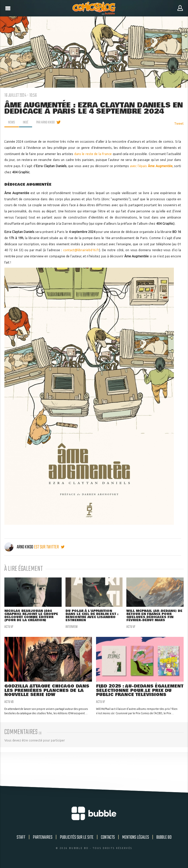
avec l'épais (151, 166)
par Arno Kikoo (45, 122)
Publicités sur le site (77, 837)
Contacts (108, 837)
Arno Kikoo (19, 547)
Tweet (179, 124)
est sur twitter (49, 547)
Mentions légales (136, 837)
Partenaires (43, 837)
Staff (21, 837)
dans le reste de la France (93, 154)
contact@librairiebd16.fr (81, 250)
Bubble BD (164, 837)
